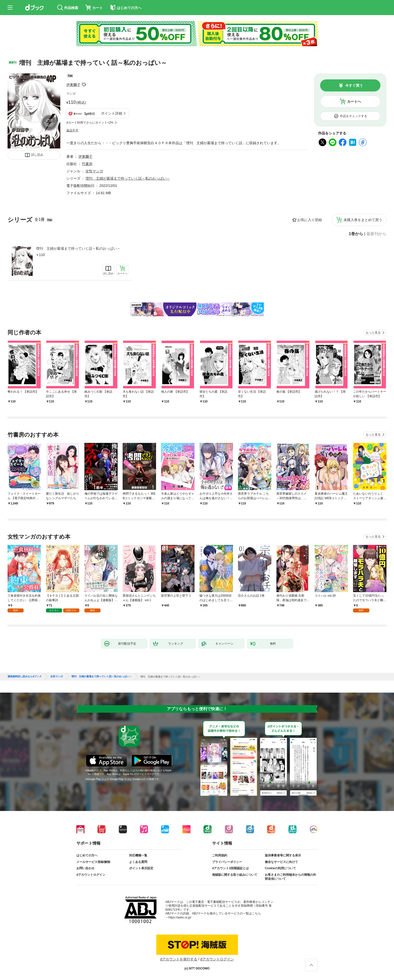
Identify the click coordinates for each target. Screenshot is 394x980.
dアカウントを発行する (179, 959)
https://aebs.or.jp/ (180, 917)
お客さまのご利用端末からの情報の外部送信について (290, 877)
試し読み (37, 155)
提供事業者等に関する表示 (283, 855)
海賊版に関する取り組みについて (235, 875)
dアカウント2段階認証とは (230, 868)
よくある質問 (138, 862)
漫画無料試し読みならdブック (25, 677)
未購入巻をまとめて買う (363, 220)
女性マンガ (94, 171)
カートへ (354, 101)
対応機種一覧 (138, 855)
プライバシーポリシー (227, 862)
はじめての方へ (87, 855)
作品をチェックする (354, 116)
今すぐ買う (354, 85)
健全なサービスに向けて (281, 862)
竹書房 (87, 164)
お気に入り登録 (310, 220)
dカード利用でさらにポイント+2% (90, 123)
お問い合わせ (85, 868)
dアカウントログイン (91, 875)
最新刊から (376, 234)
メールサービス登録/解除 (93, 862)
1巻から (356, 234)
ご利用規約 (220, 855)
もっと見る (373, 333)
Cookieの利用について (280, 868)
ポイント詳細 (112, 113)
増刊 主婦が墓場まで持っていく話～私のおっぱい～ (78, 248)
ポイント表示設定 (141, 868)
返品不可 (72, 130)
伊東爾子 (73, 85)
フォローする (84, 85)
